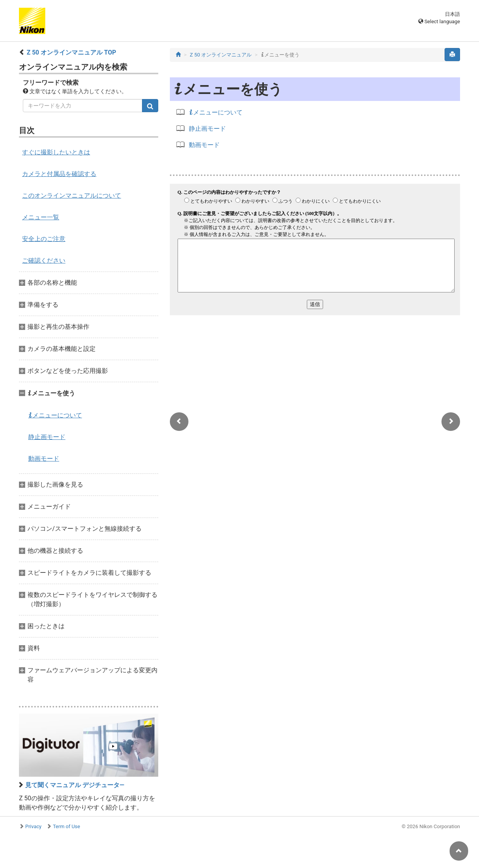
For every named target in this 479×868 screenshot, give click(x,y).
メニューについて (55, 415)
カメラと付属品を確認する (59, 174)
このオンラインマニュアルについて (72, 196)
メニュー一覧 (41, 217)
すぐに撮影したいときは (56, 152)
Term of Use (67, 826)
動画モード (44, 459)
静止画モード (47, 437)
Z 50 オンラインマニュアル (221, 55)
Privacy (33, 826)
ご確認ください (44, 261)
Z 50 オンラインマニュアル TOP (71, 52)
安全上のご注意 (44, 239)
